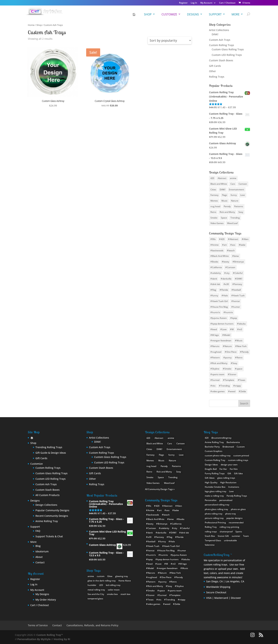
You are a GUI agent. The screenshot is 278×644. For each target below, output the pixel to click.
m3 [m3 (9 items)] (240, 329)
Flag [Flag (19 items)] (214, 290)
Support (215, 14)
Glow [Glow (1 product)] (110, 576)
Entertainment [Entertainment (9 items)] (237, 190)
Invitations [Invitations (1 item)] (234, 487)
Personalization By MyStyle (34, 639)
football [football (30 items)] (237, 290)
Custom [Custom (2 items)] (241, 447)
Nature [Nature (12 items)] (228, 346)
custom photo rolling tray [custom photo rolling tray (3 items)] (218, 456)
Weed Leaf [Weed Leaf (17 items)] (232, 223)
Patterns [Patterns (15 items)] (239, 206)
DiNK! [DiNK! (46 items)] (239, 279)
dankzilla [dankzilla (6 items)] (227, 279)
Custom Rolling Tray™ (50, 635)
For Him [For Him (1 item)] (234, 469)
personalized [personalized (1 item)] (226, 500)
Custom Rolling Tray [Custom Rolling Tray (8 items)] (215, 460)
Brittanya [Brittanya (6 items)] (239, 262)
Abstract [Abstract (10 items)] (222, 178)
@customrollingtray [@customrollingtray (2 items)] (221, 438)
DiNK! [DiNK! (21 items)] (223, 190)
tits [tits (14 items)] (214, 386)
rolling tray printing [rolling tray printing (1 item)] (229, 527)
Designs (193, 14)
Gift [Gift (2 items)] (229, 473)
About (39, 557)
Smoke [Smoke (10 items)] (214, 218)
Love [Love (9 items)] (243, 195)
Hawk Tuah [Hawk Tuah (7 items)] (239, 296)
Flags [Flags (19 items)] (225, 195)
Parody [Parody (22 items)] (245, 352)
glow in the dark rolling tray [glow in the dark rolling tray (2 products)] (102, 581)
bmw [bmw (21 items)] (236, 256)
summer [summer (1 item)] (236, 536)
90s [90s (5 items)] (214, 239)
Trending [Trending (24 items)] (235, 218)
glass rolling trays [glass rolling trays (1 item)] (226, 478)
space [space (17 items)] (239, 369)
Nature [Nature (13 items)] (235, 201)
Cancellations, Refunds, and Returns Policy (92, 625)
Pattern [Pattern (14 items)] (216, 358)
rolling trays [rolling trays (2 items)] (211, 532)
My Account (206, 3)
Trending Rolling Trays (49, 447)
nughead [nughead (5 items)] (217, 352)
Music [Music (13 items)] (224, 201)
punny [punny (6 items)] (228, 358)
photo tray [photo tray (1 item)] (230, 514)
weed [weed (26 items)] (233, 391)
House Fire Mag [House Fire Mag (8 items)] (220, 307)
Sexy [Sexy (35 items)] (235, 363)
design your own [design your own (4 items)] (229, 465)
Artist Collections (219, 30)
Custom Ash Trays (220, 40)
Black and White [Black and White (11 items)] (219, 184)
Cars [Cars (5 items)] (233, 184)
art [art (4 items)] (225, 245)
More (236, 14)
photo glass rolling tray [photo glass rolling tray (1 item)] (216, 509)
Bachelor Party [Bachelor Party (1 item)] (212, 447)
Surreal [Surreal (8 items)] (216, 380)
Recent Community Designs (52, 516)
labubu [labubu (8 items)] (242, 324)
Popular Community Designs (52, 510)
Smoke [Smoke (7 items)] (228, 369)
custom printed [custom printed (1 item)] (241, 456)
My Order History (46, 600)
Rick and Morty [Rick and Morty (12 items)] (220, 363)
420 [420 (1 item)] (207, 438)
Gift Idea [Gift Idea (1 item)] (238, 473)
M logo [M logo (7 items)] (215, 335)
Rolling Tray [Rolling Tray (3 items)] (211, 527)
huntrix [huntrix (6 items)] (229, 312)
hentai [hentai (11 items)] (236, 301)
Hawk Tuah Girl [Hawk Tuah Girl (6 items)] (220, 301)
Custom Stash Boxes (221, 60)
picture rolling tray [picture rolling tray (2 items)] (214, 518)
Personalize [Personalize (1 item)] (211, 500)
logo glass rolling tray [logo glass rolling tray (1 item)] (216, 491)
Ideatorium (42, 551)
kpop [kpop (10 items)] (234, 318)
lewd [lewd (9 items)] (214, 329)
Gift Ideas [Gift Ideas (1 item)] (210, 478)
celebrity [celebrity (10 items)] (216, 273)
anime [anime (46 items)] (233, 178)
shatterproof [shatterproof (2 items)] (226, 532)
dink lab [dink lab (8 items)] (216, 284)
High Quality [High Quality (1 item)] (211, 482)
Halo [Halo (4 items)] (226, 296)
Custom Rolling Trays (222, 45)
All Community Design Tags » (160, 489)
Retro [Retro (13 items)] (240, 358)
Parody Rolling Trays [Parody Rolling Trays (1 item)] (237, 496)
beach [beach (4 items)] (232, 250)
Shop (148, 14)
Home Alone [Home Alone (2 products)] (125, 581)
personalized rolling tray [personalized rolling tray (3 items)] (217, 505)
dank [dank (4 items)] (215, 279)
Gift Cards (215, 66)
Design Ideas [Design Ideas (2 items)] (211, 465)
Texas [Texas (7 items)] (242, 380)
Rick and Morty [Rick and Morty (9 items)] (227, 212)
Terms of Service (38, 625)
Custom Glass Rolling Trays (228, 49)
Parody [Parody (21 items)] (227, 206)
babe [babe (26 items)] (243, 245)
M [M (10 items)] (233, 329)
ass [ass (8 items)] (234, 245)
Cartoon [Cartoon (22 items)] (243, 184)
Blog (38, 546)
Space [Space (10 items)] (224, 218)
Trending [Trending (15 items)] (225, 386)
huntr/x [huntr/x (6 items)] (216, 312)
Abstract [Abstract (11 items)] (234, 239)
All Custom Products (48, 495)
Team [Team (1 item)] (246, 536)
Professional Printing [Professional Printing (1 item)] (215, 523)
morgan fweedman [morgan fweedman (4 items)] (222, 341)
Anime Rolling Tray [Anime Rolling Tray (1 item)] (214, 442)
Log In (194, 3)
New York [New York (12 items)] (242, 346)
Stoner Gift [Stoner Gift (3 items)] (223, 536)
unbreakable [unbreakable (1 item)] (230, 540)
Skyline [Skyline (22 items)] (216, 369)
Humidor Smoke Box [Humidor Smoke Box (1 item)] (215, 487)
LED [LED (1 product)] (101, 585)
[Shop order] (170, 40)
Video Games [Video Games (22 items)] (217, 223)
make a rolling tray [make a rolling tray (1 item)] (214, 496)
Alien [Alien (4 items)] (246, 239)
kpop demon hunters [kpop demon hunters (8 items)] (223, 324)
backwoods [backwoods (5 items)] (218, 250)
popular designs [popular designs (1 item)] (234, 518)
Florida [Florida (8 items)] (225, 290)
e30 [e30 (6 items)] (227, 284)
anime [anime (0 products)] (91, 576)
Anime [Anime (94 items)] (215, 245)
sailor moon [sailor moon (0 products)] (114, 590)
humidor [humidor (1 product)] (92, 585)
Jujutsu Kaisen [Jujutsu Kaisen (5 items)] (219, 318)
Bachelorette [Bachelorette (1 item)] (233, 442)
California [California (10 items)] (217, 267)
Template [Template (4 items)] (229, 380)
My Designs (42, 594)
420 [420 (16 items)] (223, 239)
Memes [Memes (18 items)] (214, 201)
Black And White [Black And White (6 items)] (220, 256)
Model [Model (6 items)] (227, 335)
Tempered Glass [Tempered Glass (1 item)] (213, 540)
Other (212, 71)
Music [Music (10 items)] (240, 341)
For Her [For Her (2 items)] (223, 469)
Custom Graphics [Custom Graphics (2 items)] (214, 451)
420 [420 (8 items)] (212, 178)
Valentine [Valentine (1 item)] (210, 545)
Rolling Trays (217, 77)
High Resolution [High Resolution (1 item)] (228, 482)
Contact (40, 562)
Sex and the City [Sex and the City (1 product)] (96, 594)
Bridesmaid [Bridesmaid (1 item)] (228, 447)
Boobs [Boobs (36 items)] (215, 262)
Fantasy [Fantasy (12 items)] (214, 195)
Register (183, 3)
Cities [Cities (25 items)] (213, 190)
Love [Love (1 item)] (231, 491)
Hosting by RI (62, 639)
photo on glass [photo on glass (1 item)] (238, 509)
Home (31, 25)
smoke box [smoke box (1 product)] (112, 594)
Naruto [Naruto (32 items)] (216, 346)
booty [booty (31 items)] (226, 262)
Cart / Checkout (227, 3)
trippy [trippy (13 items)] (238, 386)
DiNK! (215, 34)
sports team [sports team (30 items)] (218, 374)
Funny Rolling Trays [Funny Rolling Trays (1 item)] (215, 473)
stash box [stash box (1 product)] (125, 594)
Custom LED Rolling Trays (227, 55)
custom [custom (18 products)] (101, 576)
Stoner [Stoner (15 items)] (233, 374)
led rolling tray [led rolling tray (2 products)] (113, 585)
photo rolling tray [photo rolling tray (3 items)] (214, 514)
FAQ (38, 531)
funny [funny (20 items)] (215, 296)
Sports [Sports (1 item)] (239, 532)
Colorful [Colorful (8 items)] (239, 273)
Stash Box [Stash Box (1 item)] (210, 536)
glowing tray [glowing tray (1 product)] (122, 576)
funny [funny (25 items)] (234, 195)
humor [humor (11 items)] (236, 307)
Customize (169, 14)
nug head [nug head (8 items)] (215, 206)
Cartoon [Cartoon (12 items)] (231, 267)
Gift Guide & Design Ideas (51, 453)
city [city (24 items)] (228, 273)
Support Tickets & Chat (49, 536)
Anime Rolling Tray (47, 521)
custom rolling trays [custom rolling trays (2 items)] (238, 460)
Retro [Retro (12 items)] (213, 212)
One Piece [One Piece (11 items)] (231, 352)
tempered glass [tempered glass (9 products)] (95, 599)
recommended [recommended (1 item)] (236, 523)
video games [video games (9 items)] (218, 391)
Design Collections (46, 505)
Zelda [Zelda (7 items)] (243, 391)
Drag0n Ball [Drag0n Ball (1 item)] (211, 469)
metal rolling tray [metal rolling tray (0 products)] (96, 590)
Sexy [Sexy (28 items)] (241, 212)
